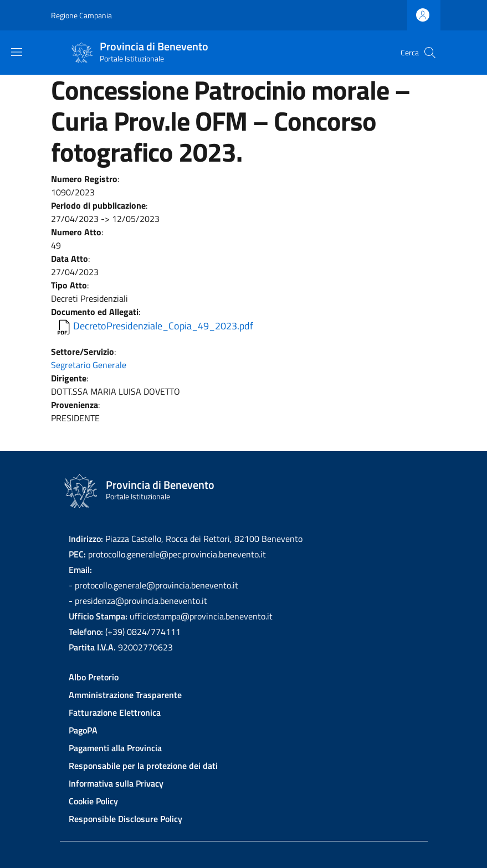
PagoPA (83, 730)
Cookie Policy (93, 801)
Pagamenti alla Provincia (115, 748)
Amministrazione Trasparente (125, 695)
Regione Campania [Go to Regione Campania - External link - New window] (81, 15)
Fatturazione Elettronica (115, 712)
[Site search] (430, 53)
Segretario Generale (89, 365)
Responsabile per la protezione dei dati (143, 766)
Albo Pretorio (94, 677)
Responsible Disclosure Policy (125, 819)
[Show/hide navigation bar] (17, 52)
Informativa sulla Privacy (116, 783)
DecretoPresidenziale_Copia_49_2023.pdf (163, 326)
